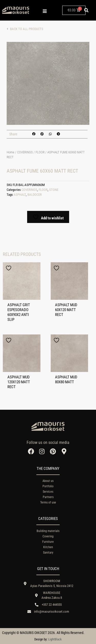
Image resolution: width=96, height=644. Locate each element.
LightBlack (55, 639)
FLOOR (40, 152)
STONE (54, 190)
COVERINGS (25, 152)
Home (10, 152)
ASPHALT (20, 195)
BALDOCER (35, 195)
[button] (87, 10)
